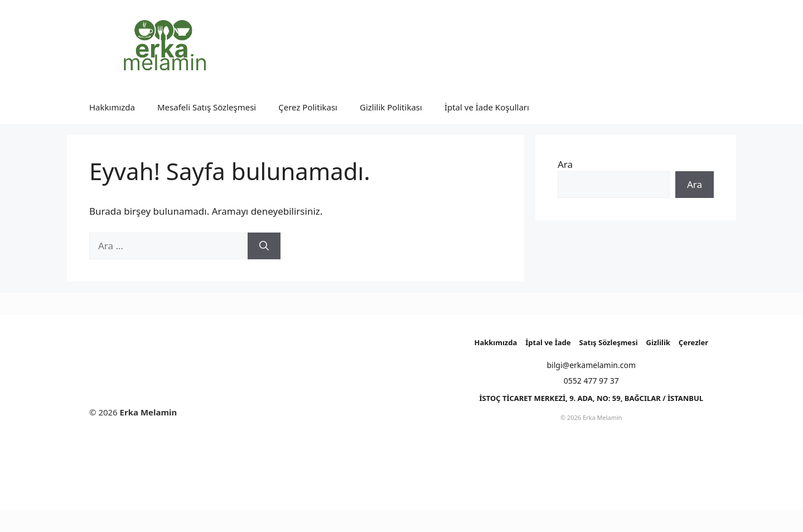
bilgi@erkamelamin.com (592, 365)
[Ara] (264, 246)
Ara (565, 164)
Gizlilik (658, 342)
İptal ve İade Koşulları (487, 107)
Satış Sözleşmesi (609, 342)
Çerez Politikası (308, 107)
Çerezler (693, 342)
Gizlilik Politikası (391, 107)
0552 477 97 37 (591, 381)
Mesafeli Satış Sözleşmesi (207, 107)
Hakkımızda (112, 107)
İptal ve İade (548, 342)
